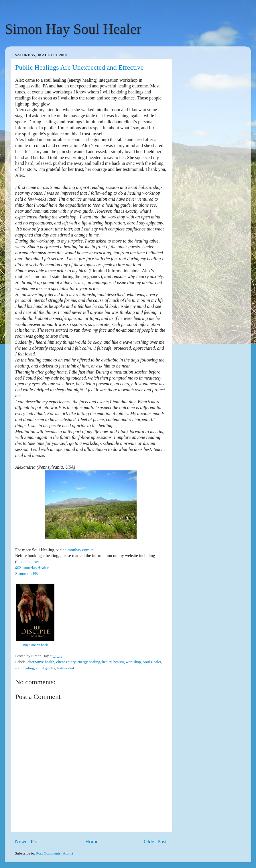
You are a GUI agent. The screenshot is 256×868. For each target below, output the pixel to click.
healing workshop (127, 662)
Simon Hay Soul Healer (73, 29)
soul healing (25, 668)
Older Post (155, 841)
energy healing (89, 662)
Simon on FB (26, 574)
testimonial (66, 668)
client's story (66, 662)
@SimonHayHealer (32, 568)
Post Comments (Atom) (54, 853)
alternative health (41, 662)
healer (107, 662)
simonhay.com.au (80, 550)
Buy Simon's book (35, 645)
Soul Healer (152, 662)
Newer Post (27, 841)
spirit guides (45, 668)
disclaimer (30, 562)
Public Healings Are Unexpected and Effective (79, 67)
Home (92, 841)
